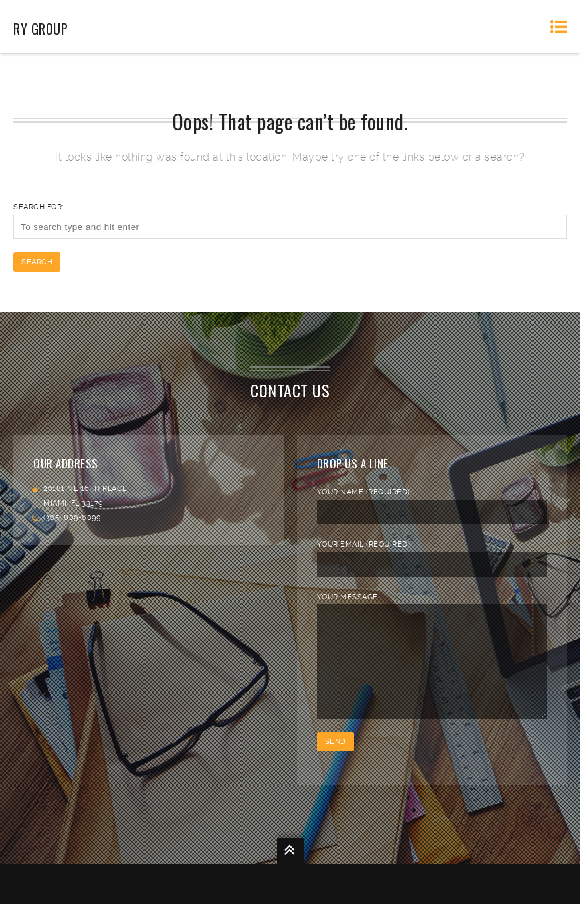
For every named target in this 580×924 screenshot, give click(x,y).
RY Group (41, 29)
